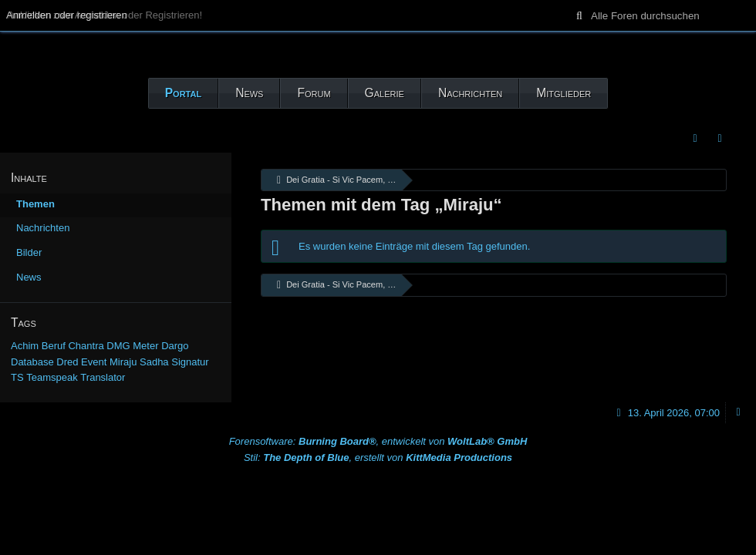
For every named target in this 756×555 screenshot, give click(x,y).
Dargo (175, 346)
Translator (103, 377)
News (249, 93)
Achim (25, 346)
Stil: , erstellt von (378, 457)
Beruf (54, 346)
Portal (183, 93)
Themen (35, 204)
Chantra (86, 346)
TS (17, 377)
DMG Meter (132, 346)
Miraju (123, 362)
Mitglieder (564, 93)
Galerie (385, 93)
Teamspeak (52, 377)
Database (32, 362)
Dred (67, 362)
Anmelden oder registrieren (67, 15)
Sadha (154, 362)
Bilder (29, 252)
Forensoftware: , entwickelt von (378, 441)
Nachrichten (470, 93)
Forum (314, 93)
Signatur (190, 362)
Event (94, 362)
